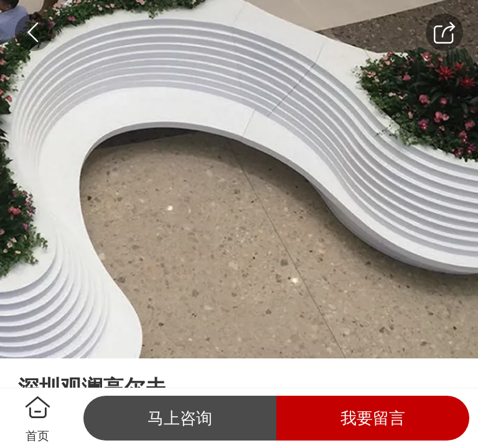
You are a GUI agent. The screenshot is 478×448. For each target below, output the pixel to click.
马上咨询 (180, 418)
